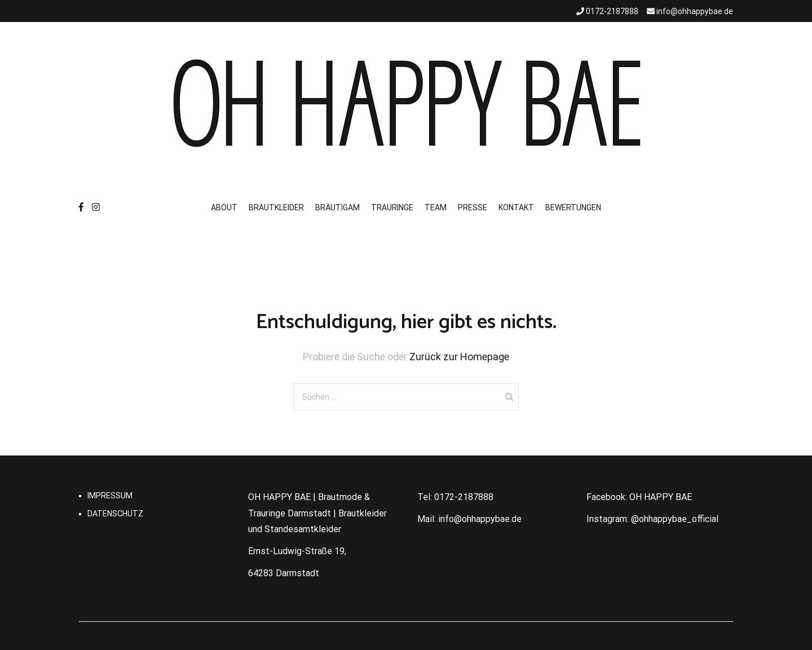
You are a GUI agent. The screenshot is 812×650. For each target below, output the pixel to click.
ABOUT (224, 207)
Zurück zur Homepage (459, 357)
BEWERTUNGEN (573, 207)
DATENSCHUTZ (115, 514)
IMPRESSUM (110, 496)
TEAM (436, 207)
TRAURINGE (392, 207)
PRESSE (473, 207)
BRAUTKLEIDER (276, 207)
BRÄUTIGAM (337, 207)
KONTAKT (516, 207)
